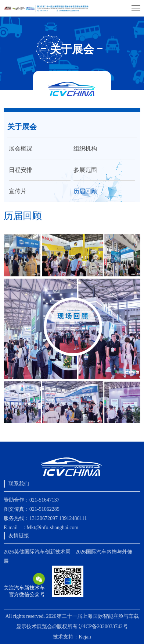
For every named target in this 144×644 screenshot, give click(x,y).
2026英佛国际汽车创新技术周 (37, 552)
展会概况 (21, 148)
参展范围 (85, 170)
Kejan (85, 637)
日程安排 (21, 170)
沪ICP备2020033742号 (103, 627)
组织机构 (85, 148)
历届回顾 (85, 191)
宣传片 (18, 191)
